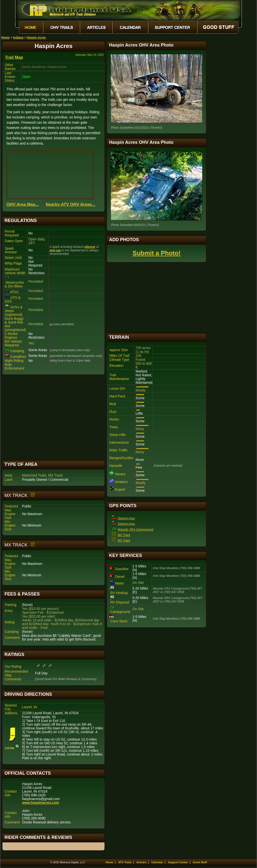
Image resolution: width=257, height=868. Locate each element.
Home (5, 38)
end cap (55, 250)
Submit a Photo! (157, 253)
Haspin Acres (36, 38)
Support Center (178, 862)
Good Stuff (200, 862)
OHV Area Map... (23, 204)
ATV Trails (125, 862)
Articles (141, 862)
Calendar (157, 862)
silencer (90, 247)
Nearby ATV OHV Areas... (71, 204)
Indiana (18, 38)
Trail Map (14, 57)
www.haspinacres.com (41, 803)
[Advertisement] (53, 417)
